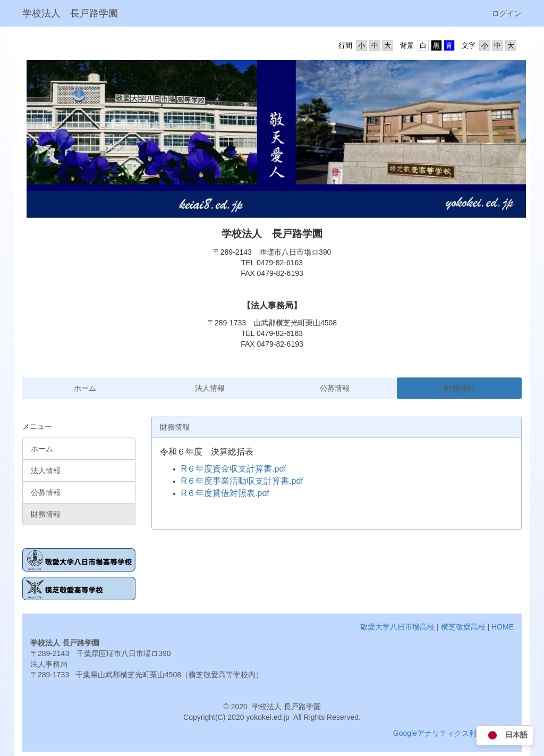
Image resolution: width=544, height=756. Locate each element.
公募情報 (335, 388)
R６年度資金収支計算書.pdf (234, 469)
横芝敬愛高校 (463, 627)
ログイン (507, 13)
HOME (503, 627)
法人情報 (210, 388)
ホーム (85, 388)
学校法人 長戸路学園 (70, 13)
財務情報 (460, 388)
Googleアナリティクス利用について (453, 733)
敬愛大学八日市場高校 (397, 627)
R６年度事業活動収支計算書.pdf (242, 481)
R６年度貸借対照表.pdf (225, 493)
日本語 (505, 736)
